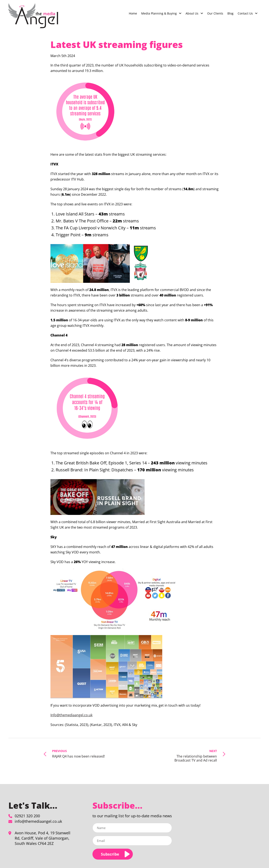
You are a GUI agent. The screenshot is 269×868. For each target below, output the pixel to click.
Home (133, 13)
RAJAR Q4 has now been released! (78, 754)
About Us (192, 13)
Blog (230, 13)
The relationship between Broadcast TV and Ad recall (190, 756)
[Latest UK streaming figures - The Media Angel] (33, 16)
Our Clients (215, 13)
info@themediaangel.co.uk (38, 821)
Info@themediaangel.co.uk (71, 715)
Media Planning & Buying (159, 13)
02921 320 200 (27, 816)
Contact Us (245, 13)
